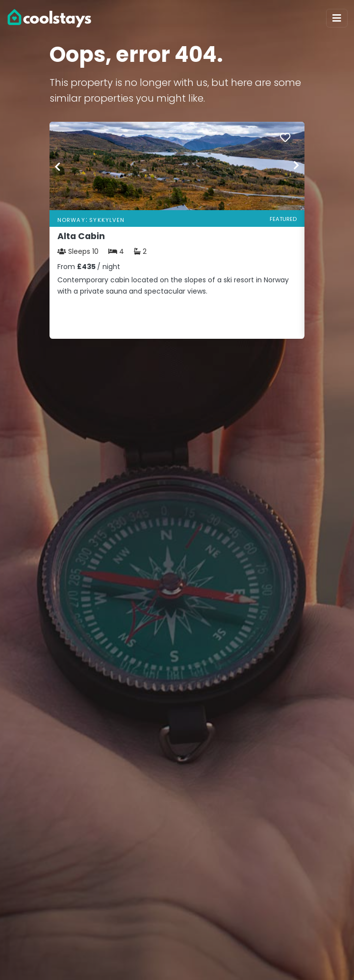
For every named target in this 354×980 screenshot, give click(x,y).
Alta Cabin (81, 236)
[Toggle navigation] (337, 18)
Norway (71, 220)
